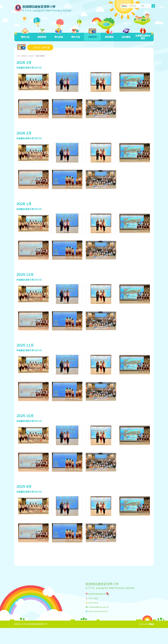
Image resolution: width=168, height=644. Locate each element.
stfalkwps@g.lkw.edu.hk (98, 623)
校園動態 (92, 36)
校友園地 (126, 36)
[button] (40, 48)
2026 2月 (24, 136)
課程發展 (42, 36)
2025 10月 (25, 427)
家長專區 (109, 36)
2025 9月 (24, 500)
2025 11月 (25, 354)
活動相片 (31, 56)
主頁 (18, 56)
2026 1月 (24, 209)
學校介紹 (25, 36)
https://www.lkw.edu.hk (98, 627)
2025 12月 (25, 281)
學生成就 (59, 36)
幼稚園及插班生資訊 (143, 36)
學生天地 (76, 36)
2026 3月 (24, 63)
